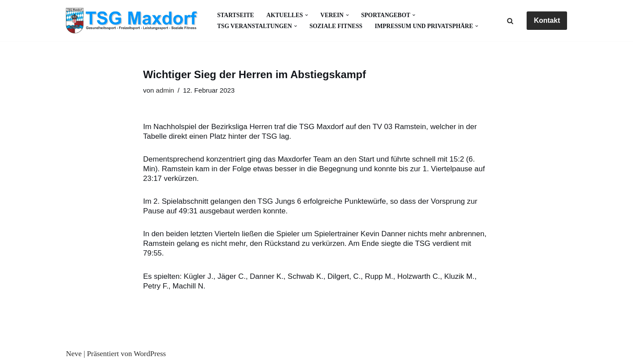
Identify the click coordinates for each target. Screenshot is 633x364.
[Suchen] (510, 21)
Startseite (236, 15)
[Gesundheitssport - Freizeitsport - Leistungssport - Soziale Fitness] (134, 21)
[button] (307, 15)
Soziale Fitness (336, 26)
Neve (74, 354)
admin (165, 90)
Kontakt (547, 20)
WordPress (150, 354)
